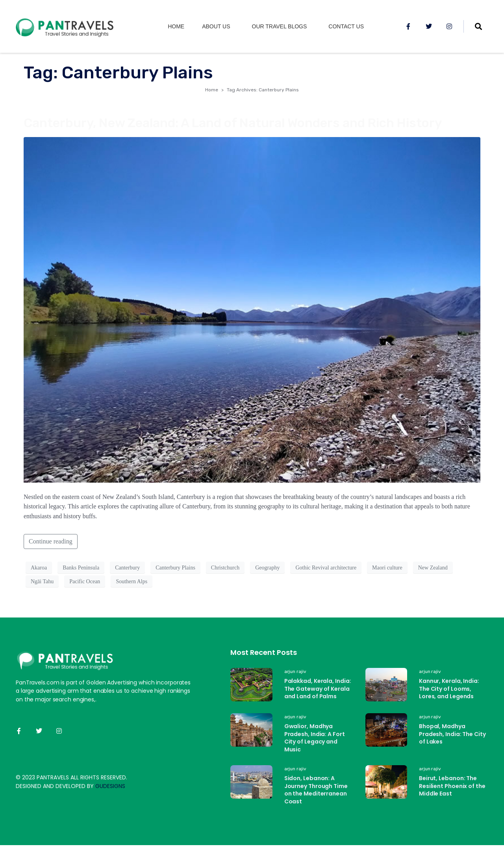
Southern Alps (132, 581)
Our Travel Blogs (280, 26)
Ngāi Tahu (42, 581)
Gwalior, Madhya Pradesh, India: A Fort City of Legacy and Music (315, 738)
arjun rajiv (295, 671)
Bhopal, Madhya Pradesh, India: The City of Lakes (452, 734)
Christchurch (225, 568)
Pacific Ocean (85, 581)
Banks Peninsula (81, 568)
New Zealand (433, 568)
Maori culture (387, 568)
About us (216, 26)
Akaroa (39, 568)
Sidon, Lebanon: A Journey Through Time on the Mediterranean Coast (316, 790)
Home (176, 26)
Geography (267, 568)
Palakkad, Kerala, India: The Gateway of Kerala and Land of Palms (318, 689)
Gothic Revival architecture (326, 568)
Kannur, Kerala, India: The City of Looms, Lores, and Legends (449, 689)
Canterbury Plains (175, 568)
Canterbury (127, 568)
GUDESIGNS (110, 786)
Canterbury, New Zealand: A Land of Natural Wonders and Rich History (233, 123)
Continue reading (51, 541)
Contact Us (346, 26)
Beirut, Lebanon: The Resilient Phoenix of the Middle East (452, 786)
